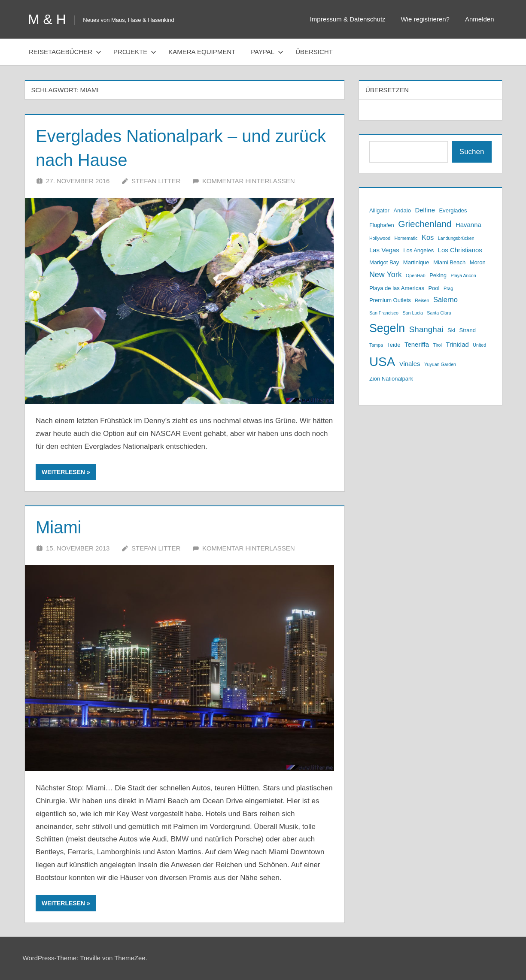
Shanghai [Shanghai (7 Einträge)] (426, 329)
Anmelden (480, 19)
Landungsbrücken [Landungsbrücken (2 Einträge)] (456, 238)
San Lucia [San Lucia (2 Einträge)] (412, 313)
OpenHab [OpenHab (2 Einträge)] (416, 275)
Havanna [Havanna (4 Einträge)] (468, 225)
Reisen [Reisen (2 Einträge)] (422, 300)
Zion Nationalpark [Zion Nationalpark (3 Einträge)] (391, 379)
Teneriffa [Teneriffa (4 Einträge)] (417, 344)
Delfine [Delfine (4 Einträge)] (425, 210)
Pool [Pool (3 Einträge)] (434, 288)
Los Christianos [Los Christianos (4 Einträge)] (460, 250)
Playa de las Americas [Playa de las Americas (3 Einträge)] (397, 288)
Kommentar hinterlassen (249, 181)
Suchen (472, 152)
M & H (47, 19)
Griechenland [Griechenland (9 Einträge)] (425, 224)
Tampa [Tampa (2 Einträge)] (376, 345)
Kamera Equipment (202, 52)
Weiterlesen (63, 472)
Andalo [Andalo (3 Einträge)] (402, 210)
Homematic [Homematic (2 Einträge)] (406, 238)
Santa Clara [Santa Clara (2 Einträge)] (439, 313)
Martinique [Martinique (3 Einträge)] (416, 262)
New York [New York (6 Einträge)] (386, 275)
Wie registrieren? (425, 19)
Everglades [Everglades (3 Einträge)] (453, 210)
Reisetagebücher (65, 52)
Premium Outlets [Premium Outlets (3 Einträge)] (390, 300)
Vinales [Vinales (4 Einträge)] (410, 364)
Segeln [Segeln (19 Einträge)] (387, 328)
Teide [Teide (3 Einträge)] (394, 345)
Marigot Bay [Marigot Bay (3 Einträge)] (384, 262)
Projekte (135, 52)
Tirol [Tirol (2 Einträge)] (438, 345)
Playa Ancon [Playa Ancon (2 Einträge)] (463, 275)
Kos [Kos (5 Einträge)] (428, 237)
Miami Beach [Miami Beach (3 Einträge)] (449, 262)
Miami (59, 527)
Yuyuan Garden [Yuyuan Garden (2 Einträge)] (440, 364)
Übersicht (314, 52)
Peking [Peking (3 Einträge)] (438, 275)
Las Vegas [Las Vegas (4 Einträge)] (384, 250)
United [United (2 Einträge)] (479, 345)
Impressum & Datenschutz (348, 19)
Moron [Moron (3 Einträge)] (478, 262)
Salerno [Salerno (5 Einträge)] (445, 300)
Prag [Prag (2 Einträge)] (448, 288)
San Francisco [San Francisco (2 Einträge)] (384, 313)
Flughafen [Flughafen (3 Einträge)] (382, 225)
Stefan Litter (156, 181)
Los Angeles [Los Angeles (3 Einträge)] (418, 250)
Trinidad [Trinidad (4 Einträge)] (457, 344)
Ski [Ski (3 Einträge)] (451, 330)
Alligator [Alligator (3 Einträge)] (379, 210)
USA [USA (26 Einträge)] (382, 361)
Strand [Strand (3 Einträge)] (468, 330)
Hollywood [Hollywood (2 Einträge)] (380, 238)
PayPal (267, 52)
